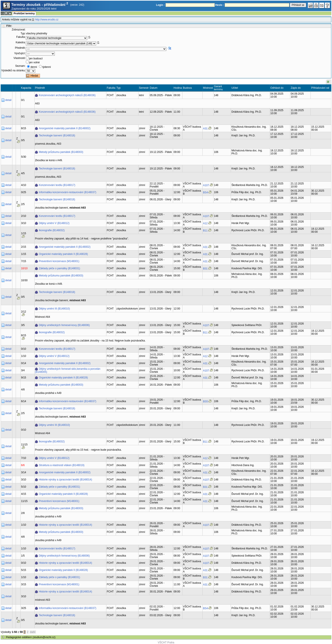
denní (34, 67)
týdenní (47, 67)
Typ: (23, 33)
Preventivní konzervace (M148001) (59, 261)
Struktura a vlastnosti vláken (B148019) (62, 465)
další (33, 632)
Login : (160, 5)
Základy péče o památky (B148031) (59, 268)
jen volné (34, 62)
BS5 (206, 401)
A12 (205, 223)
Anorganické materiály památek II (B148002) (65, 128)
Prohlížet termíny (24, 13)
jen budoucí (36, 59)
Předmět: (20, 48)
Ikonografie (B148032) (52, 230)
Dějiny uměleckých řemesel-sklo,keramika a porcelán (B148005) (68, 370)
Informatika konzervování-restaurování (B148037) (68, 192)
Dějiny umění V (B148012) (54, 223)
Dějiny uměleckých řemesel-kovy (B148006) (64, 325)
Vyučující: (20, 53)
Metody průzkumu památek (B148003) (61, 152)
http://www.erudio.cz (47, 20)
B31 (205, 269)
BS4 (206, 192)
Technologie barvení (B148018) (57, 135)
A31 (205, 129)
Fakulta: (21, 37)
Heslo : (220, 5)
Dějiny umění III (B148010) (54, 309)
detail (8, 100)
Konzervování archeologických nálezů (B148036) (67, 95)
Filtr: (9, 26)
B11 (205, 231)
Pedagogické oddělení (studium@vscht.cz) (31, 637)
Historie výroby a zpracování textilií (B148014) (66, 480)
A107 (206, 185)
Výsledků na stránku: (13, 70)
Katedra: (21, 42)
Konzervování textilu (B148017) (57, 185)
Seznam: (20, 66)
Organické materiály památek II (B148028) (63, 254)
